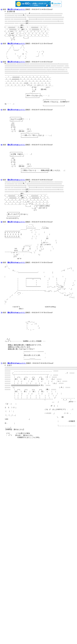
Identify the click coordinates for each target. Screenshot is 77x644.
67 (2, 180)
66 (2, 145)
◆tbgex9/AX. (16, 9)
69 (2, 262)
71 (2, 363)
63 (2, 44)
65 (2, 110)
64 (2, 62)
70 (2, 313)
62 (2, 9)
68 (2, 222)
